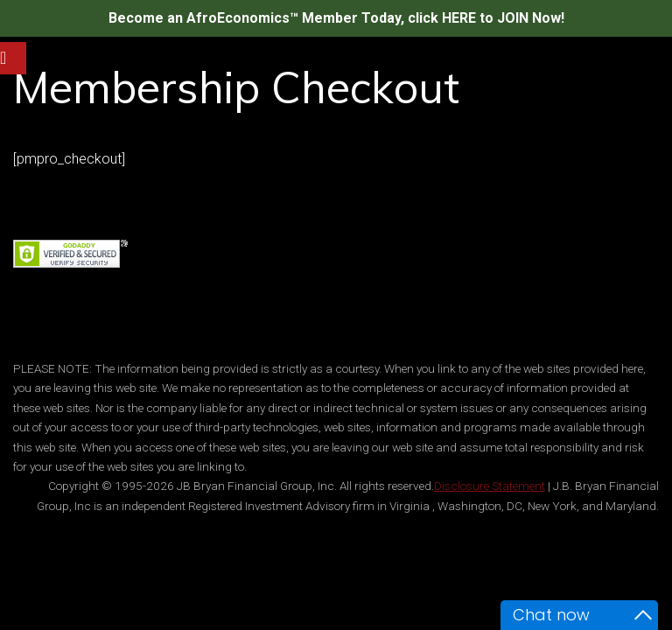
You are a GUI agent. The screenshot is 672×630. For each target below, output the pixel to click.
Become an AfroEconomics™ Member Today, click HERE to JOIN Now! (336, 18)
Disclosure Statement (490, 486)
